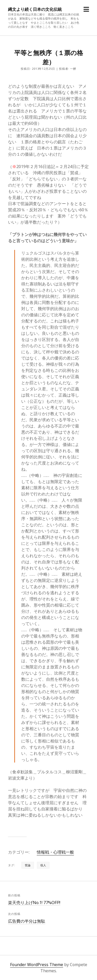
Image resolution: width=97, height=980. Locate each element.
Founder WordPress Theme (37, 965)
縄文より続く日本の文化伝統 (35, 9)
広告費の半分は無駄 (27, 921)
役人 (43, 865)
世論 (28, 865)
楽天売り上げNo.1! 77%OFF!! (34, 903)
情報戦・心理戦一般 (55, 852)
